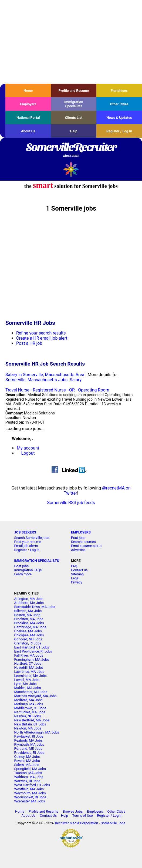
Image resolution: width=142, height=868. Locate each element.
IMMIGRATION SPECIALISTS (37, 561)
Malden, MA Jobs (28, 688)
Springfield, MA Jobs (30, 769)
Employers (28, 104)
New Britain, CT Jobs (30, 724)
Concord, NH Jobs (28, 639)
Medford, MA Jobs (28, 700)
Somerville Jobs (113, 823)
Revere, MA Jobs (27, 761)
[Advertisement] (71, 42)
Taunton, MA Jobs (28, 773)
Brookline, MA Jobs (29, 623)
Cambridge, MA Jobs (30, 627)
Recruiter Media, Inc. (71, 169)
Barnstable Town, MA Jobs (35, 607)
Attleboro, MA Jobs (29, 603)
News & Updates (119, 118)
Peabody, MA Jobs (28, 740)
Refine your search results (41, 333)
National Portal (28, 118)
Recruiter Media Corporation (76, 823)
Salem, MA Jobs (27, 765)
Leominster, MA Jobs (31, 676)
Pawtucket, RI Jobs (29, 736)
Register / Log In (119, 131)
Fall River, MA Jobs (29, 655)
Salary (76, 380)
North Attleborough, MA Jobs (37, 732)
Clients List (74, 118)
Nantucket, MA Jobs (30, 712)
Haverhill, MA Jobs (29, 668)
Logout (28, 453)
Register (21, 550)
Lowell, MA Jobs (27, 680)
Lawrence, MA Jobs (29, 672)
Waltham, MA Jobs (29, 777)
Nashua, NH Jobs (28, 716)
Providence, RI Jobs (29, 753)
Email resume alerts (86, 546)
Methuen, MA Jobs (29, 704)
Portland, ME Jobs (28, 749)
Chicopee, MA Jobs (29, 635)
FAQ (74, 566)
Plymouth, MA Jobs (29, 744)
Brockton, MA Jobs (29, 619)
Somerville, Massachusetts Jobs (36, 380)
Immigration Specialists (74, 104)
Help (74, 131)
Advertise (78, 550)
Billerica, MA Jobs (28, 611)
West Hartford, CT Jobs (32, 785)
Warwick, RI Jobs (27, 781)
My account (28, 448)
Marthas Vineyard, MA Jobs (35, 696)
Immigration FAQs (28, 570)
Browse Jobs (73, 811)
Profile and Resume (74, 91)
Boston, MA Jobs (27, 615)
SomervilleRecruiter (71, 150)
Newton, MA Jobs (28, 728)
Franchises (119, 91)
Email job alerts (26, 546)
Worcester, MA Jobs (30, 801)
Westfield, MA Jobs (29, 789)
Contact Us (48, 815)
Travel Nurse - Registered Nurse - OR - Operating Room (57, 390)
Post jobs (78, 538)
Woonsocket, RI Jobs (30, 797)
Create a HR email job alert (42, 338)
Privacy (77, 582)
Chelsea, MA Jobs (28, 631)
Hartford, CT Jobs (28, 663)
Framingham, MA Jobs (32, 659)
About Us (28, 131)
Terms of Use (83, 815)
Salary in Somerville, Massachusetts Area (45, 375)
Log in (35, 550)
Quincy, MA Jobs (27, 757)
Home (28, 91)
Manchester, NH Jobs (31, 692)
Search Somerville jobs (32, 538)
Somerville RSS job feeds (71, 503)
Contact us (79, 570)
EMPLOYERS (81, 532)
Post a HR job (29, 343)
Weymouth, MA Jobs (30, 793)
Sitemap (77, 574)
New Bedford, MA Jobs (32, 720)
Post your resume (28, 542)
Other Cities (119, 104)
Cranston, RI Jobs (28, 643)
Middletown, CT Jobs (30, 708)
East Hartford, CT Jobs (32, 647)
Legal (75, 578)
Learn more (23, 574)
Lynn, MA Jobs (26, 684)
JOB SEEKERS (25, 532)
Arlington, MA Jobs (29, 599)
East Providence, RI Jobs (33, 651)
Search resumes (83, 542)
